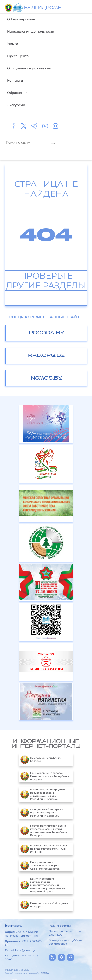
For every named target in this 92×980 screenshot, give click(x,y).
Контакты (15, 80)
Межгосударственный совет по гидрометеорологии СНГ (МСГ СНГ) (44, 849)
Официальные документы (29, 68)
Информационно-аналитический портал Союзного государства (40, 865)
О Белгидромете (21, 19)
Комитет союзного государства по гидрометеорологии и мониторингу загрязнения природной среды (43, 885)
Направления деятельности (31, 31)
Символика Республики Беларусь (41, 759)
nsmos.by (47, 378)
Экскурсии (16, 105)
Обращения (17, 93)
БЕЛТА (45, 973)
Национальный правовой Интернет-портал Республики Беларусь (45, 776)
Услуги (13, 44)
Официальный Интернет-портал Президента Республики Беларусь (42, 812)
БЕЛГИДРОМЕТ (44, 8)
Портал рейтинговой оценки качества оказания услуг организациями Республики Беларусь (44, 831)
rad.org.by (47, 356)
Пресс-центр (18, 56)
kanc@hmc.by (25, 950)
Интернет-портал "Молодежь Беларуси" (44, 905)
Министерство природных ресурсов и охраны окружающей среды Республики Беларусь (43, 794)
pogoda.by (47, 333)
